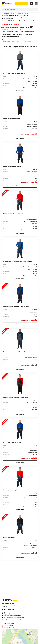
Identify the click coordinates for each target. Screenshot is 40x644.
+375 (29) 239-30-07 (9, 15)
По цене (20, 42)
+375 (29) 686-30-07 (22, 14)
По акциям (28, 42)
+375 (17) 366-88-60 (9, 14)
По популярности (9, 42)
